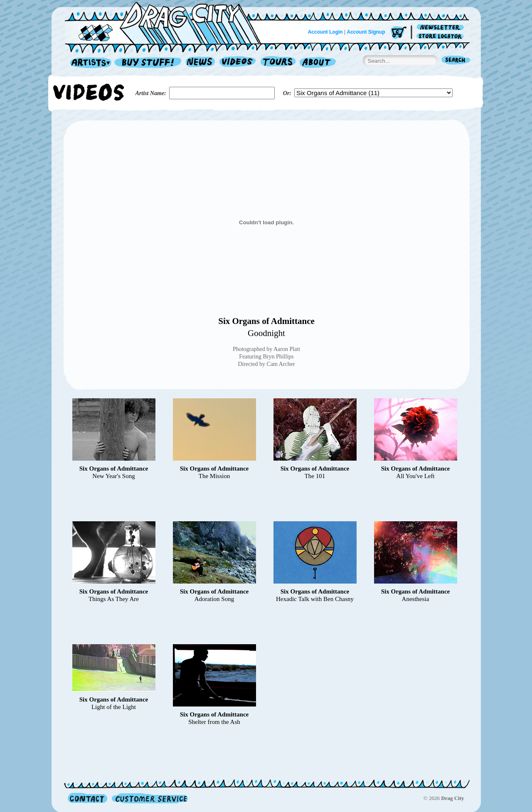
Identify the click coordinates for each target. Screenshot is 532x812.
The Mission (214, 476)
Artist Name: (151, 93)
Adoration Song (214, 599)
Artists (89, 63)
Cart (399, 33)
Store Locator (442, 36)
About (318, 63)
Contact (87, 798)
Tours (278, 63)
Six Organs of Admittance (266, 321)
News (201, 63)
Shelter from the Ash (214, 722)
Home (168, 22)
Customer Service (149, 798)
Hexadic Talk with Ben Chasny (315, 599)
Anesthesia (416, 599)
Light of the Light (114, 707)
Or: (287, 93)
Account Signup (366, 32)
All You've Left (415, 476)
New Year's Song (113, 476)
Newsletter (442, 28)
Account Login (325, 32)
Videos (238, 63)
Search (456, 61)
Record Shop (149, 63)
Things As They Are (114, 599)
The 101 (315, 476)
